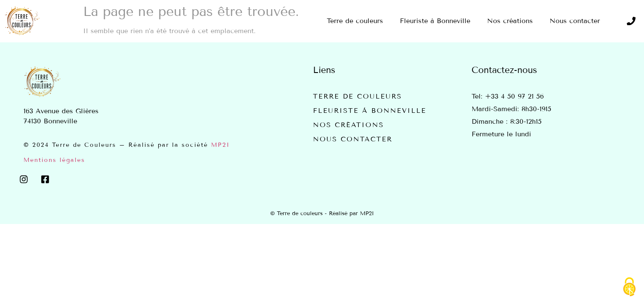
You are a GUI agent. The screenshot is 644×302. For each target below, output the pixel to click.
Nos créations (348, 125)
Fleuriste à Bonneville (370, 111)
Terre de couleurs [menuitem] (355, 21)
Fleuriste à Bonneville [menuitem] (435, 21)
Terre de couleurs (357, 96)
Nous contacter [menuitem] (575, 21)
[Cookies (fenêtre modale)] (629, 288)
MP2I (220, 145)
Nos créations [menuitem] (510, 21)
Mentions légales (54, 160)
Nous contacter (353, 139)
